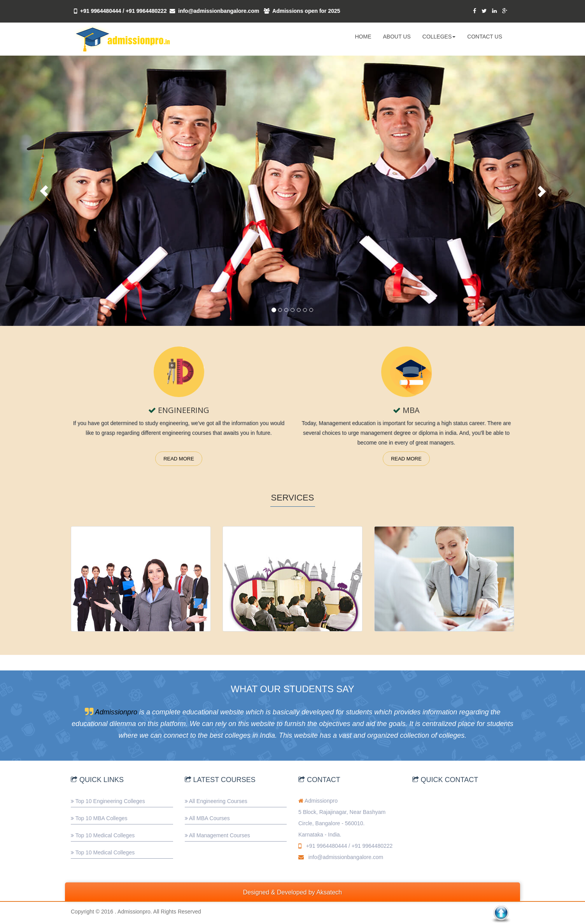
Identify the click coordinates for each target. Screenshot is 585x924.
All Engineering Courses (218, 801)
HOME (363, 37)
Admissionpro (116, 712)
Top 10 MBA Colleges (102, 818)
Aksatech (329, 892)
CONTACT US (485, 37)
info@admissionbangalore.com (219, 11)
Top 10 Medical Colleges (105, 835)
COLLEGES (439, 37)
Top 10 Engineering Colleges (110, 801)
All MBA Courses (209, 818)
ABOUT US (397, 37)
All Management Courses (220, 835)
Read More (179, 459)
